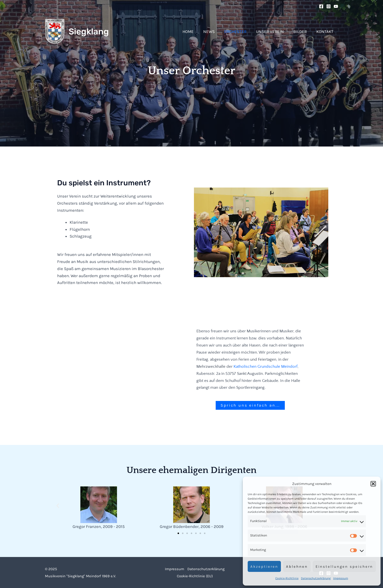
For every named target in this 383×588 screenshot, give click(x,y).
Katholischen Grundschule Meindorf (266, 367)
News (214, 31)
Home (195, 31)
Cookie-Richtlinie (287, 578)
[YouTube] (336, 6)
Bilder (302, 31)
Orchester (239, 31)
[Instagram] (329, 6)
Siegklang (89, 31)
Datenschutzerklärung (316, 578)
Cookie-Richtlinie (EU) (195, 576)
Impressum (341, 578)
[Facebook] (321, 6)
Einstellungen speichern (344, 567)
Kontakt (325, 31)
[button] (373, 484)
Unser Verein (273, 31)
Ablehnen (297, 567)
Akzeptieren (264, 567)
